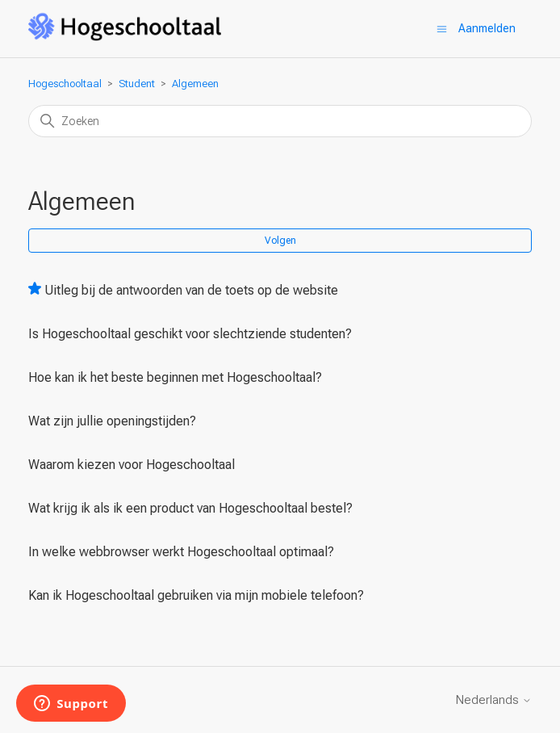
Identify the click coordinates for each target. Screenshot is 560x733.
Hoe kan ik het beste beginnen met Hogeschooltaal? (175, 377)
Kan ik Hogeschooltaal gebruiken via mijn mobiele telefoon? (196, 595)
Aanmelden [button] (487, 28)
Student (137, 84)
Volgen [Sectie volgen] (280, 241)
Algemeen (195, 84)
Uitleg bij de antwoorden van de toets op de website (191, 290)
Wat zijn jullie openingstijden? (112, 421)
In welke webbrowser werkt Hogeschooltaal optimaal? (181, 552)
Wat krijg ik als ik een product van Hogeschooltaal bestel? (190, 508)
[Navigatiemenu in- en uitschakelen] (442, 29)
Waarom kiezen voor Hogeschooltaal (132, 465)
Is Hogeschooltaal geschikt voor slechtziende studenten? (190, 334)
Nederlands (494, 700)
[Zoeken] (280, 121)
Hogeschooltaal (65, 84)
